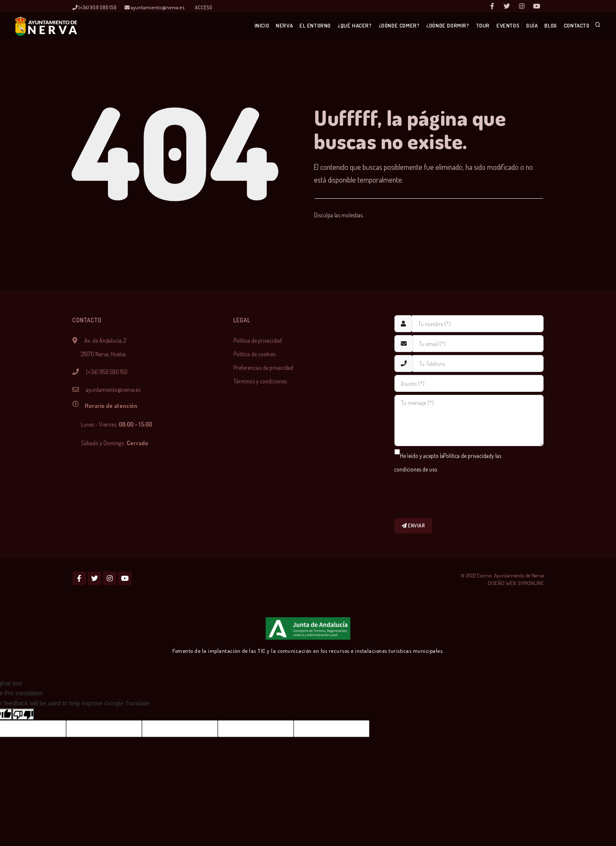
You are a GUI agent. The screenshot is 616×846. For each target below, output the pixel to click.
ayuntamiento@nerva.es (155, 7)
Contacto (575, 26)
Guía (519, 26)
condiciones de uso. (416, 469)
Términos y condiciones (260, 381)
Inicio (216, 26)
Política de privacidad (258, 340)
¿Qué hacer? (322, 26)
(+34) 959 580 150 (94, 7)
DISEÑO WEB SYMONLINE (516, 585)
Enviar (414, 526)
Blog (544, 26)
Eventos (490, 26)
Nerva (244, 26)
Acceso (204, 7)
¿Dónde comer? (370, 26)
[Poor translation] (23, 716)
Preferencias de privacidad (263, 368)
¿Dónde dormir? (421, 26)
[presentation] (459, 496)
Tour (461, 26)
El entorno (279, 26)
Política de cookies (254, 354)
